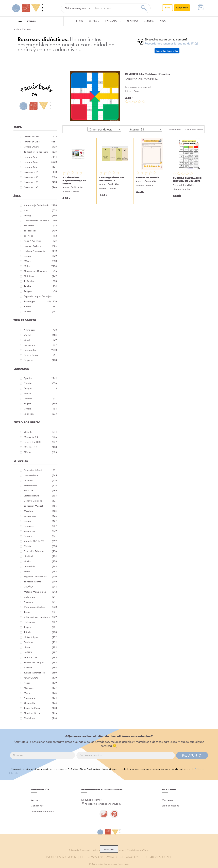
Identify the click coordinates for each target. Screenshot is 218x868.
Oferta (41, 452)
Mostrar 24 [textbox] (137, 129)
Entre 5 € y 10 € (41, 442)
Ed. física (41, 236)
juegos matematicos (41, 673)
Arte (41, 210)
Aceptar (109, 849)
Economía (41, 226)
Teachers (41, 286)
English (41, 404)
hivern (41, 683)
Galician (41, 399)
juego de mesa (41, 708)
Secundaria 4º (41, 187)
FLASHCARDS (41, 678)
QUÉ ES (94, 21)
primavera (41, 526)
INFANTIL (41, 480)
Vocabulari (41, 531)
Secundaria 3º (41, 182)
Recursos (132, 21)
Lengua (41, 256)
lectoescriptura (41, 496)
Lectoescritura (41, 475)
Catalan (41, 383)
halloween (41, 622)
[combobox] (104, 129)
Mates (41, 266)
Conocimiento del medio (41, 220)
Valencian (41, 414)
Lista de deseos (170, 806)
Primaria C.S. (41, 167)
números (41, 688)
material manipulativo (41, 592)
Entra (167, 8)
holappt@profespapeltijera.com (103, 804)
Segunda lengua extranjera (41, 297)
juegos (41, 627)
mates (41, 571)
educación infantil (41, 470)
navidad (41, 556)
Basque (41, 388)
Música (41, 261)
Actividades (41, 330)
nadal (41, 647)
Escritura (41, 642)
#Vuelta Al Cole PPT (41, 541)
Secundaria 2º (41, 177)
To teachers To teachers (41, 152)
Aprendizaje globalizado (41, 205)
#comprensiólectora (41, 607)
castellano (41, 718)
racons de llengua (41, 663)
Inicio (80, 21)
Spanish (41, 378)
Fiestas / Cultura (41, 246)
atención (41, 602)
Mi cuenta (167, 800)
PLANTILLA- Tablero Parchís (148, 74)
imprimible (41, 566)
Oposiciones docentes (41, 271)
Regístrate (182, 8)
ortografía (41, 703)
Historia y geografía (41, 251)
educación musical (41, 506)
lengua (41, 521)
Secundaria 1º (41, 172)
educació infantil (41, 582)
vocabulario (41, 516)
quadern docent (41, 713)
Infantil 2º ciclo (41, 142)
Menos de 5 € (41, 437)
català (41, 546)
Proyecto (41, 360)
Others (41, 409)
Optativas (41, 276)
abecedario (41, 698)
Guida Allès (77, 187)
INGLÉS (41, 652)
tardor (41, 612)
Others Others (41, 147)
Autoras (149, 21)
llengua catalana (41, 501)
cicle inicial (41, 597)
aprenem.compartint (140, 87)
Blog (163, 21)
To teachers (41, 281)
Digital (41, 335)
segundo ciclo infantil (41, 577)
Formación (113, 21)
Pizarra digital (41, 355)
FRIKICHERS (187, 185)
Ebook (41, 340)
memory (41, 693)
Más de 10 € (41, 447)
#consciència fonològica (41, 617)
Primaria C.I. (41, 157)
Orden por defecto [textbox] (101, 129)
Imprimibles (41, 350)
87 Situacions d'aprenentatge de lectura (74, 181)
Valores (41, 312)
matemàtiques (41, 637)
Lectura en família (148, 178)
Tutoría (41, 306)
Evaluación (41, 345)
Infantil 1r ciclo (41, 137)
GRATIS (41, 432)
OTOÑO (41, 587)
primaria (41, 536)
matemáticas (41, 486)
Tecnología (37, 301)
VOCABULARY (41, 657)
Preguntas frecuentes (42, 811)
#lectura (41, 511)
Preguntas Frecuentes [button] (167, 51)
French (41, 393)
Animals (41, 668)
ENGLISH (41, 491)
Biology (41, 215)
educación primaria (41, 551)
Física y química (41, 241)
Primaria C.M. (41, 162)
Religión (41, 291)
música (41, 561)
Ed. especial (41, 231)
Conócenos (37, 806)
